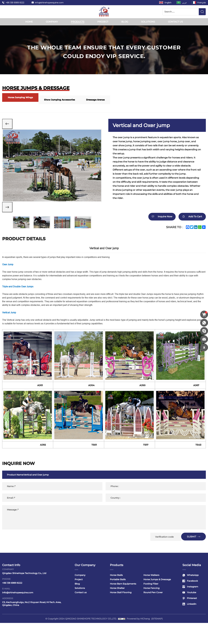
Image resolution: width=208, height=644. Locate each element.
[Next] (9, 211)
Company (52, 22)
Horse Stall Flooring (121, 613)
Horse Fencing (151, 609)
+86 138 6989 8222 (15, 3)
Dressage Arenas (104, 100)
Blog (125, 22)
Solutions (148, 22)
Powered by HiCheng (138, 640)
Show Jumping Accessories (64, 100)
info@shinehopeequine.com (49, 3)
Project (103, 22)
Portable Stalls (118, 600)
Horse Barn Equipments (123, 605)
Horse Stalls (116, 596)
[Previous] (9, 125)
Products (78, 22)
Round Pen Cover (153, 613)
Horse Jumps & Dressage (157, 600)
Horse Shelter (117, 609)
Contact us (175, 22)
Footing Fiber (151, 605)
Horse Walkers (151, 596)
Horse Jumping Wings (22, 97)
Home (29, 22)
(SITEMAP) (157, 640)
